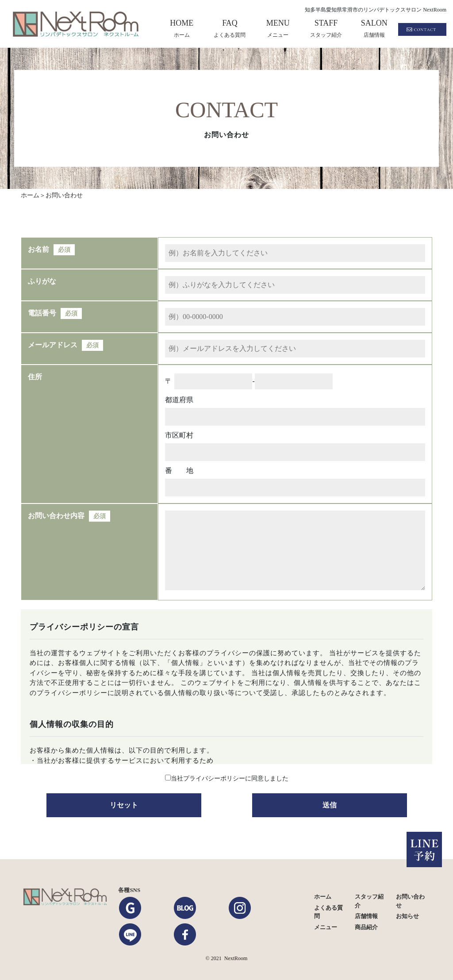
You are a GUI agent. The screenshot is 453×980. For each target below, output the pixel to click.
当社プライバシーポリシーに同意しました (230, 778)
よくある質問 (328, 912)
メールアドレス (53, 345)
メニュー (326, 927)
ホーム (323, 897)
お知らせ (407, 916)
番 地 (179, 471)
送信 (330, 805)
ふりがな (42, 281)
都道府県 (179, 400)
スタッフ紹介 (369, 901)
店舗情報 (366, 916)
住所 (35, 377)
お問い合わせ (410, 901)
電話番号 (42, 313)
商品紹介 (366, 927)
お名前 (38, 249)
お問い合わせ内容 (56, 516)
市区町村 (179, 435)
